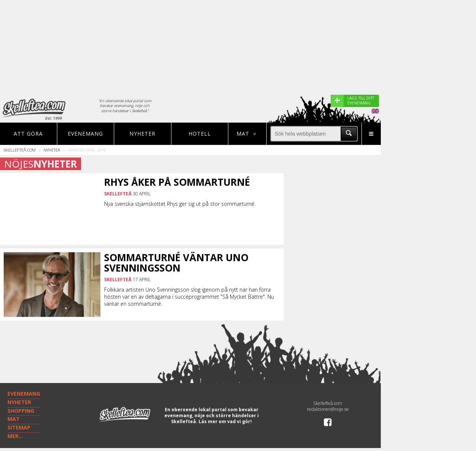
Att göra (28, 134)
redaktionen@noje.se (328, 409)
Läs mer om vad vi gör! (225, 421)
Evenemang (85, 134)
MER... (15, 436)
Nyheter (142, 134)
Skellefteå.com (20, 150)
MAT (14, 419)
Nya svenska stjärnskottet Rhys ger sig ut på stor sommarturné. (180, 204)
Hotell (200, 134)
